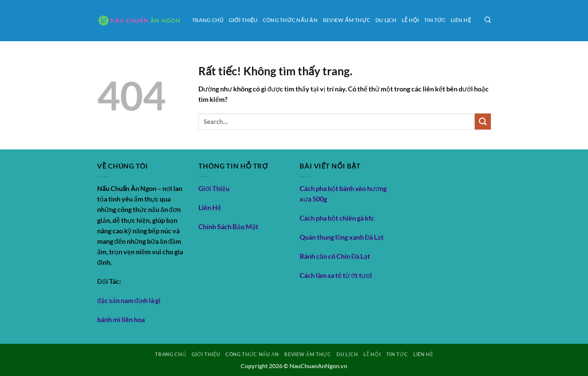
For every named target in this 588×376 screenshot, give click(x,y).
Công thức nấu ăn (290, 20)
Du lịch (386, 20)
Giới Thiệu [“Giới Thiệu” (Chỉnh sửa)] (214, 189)
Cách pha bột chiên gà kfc (337, 218)
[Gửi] (483, 122)
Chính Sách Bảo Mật (228, 227)
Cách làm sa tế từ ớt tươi (336, 275)
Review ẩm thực (346, 20)
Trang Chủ (208, 20)
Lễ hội (410, 20)
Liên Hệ (461, 20)
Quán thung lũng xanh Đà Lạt (342, 237)
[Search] (488, 20)
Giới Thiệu (243, 20)
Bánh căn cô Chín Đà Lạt (335, 256)
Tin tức (435, 20)
